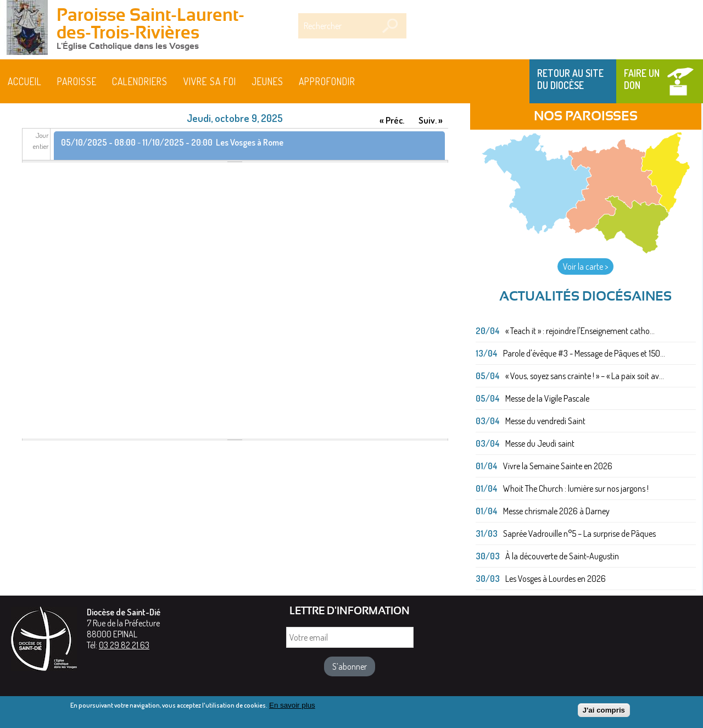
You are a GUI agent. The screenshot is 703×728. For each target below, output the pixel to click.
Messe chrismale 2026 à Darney (556, 511)
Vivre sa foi (210, 81)
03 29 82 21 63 (124, 645)
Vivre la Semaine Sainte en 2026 (558, 466)
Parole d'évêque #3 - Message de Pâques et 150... (584, 353)
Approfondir (327, 81)
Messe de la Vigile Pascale (547, 398)
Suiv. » (431, 120)
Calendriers (140, 81)
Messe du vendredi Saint (545, 421)
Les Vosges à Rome (250, 142)
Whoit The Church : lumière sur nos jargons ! (576, 488)
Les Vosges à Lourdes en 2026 (556, 579)
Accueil (25, 81)
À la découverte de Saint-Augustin (562, 556)
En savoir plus (292, 707)
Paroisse (77, 81)
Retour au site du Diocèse (570, 79)
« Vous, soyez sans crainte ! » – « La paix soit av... (585, 376)
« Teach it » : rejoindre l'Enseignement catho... (580, 331)
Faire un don (642, 79)
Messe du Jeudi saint (540, 443)
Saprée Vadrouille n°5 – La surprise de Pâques (579, 534)
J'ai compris (604, 712)
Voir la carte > (585, 266)
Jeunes (267, 81)
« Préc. (392, 120)
